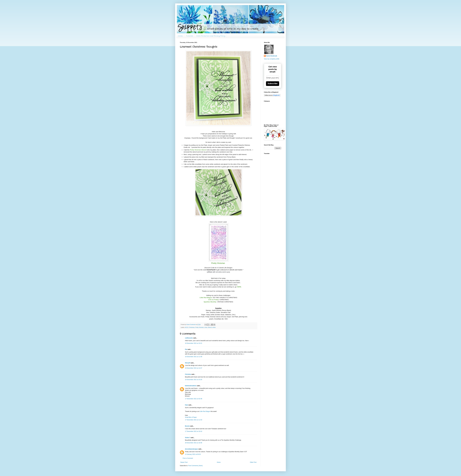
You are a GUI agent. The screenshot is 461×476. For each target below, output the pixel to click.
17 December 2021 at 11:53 (194, 420)
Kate (186, 405)
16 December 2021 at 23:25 (194, 380)
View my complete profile (272, 59)
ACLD (187, 327)
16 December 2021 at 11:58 (194, 357)
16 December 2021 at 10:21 (194, 343)
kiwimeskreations (191, 386)
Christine (188, 374)
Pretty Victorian (200, 327)
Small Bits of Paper (191, 417)
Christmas (192, 327)
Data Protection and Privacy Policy (211, 36)
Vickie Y (188, 438)
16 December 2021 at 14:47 (194, 368)
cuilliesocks (189, 338)
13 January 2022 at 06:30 (193, 454)
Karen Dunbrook (272, 56)
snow (206, 327)
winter (214, 327)
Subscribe (273, 84)
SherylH (188, 363)
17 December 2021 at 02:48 (194, 399)
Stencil (210, 327)
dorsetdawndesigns (191, 449)
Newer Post (184, 462)
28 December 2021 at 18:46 (194, 443)
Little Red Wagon (205, 411)
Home (180, 36)
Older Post (253, 462)
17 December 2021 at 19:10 (194, 431)
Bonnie (187, 426)
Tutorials (189, 36)
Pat (186, 349)
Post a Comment (188, 458)
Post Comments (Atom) (195, 466)
